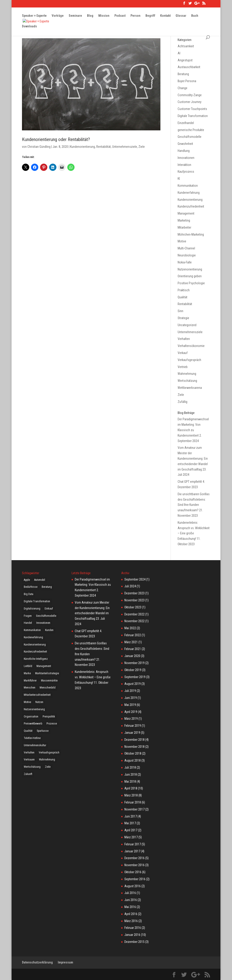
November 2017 (134, 809)
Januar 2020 (132, 656)
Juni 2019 (131, 698)
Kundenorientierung (82, 147)
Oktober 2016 (133, 872)
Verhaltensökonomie (191, 346)
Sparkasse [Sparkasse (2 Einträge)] (43, 731)
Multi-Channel (186, 248)
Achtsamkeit (186, 46)
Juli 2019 (130, 691)
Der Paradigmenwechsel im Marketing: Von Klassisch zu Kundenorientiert (93, 585)
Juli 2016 (130, 893)
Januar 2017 (132, 851)
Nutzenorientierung (190, 269)
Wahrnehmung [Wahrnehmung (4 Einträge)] (47, 760)
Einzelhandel (186, 123)
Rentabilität (104, 147)
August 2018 (133, 760)
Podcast (120, 16)
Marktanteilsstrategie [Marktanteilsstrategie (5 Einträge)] (47, 673)
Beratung (183, 74)
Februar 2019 (133, 726)
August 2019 (133, 684)
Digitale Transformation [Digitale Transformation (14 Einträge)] (37, 601)
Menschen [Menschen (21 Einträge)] (30, 688)
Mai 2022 (130, 628)
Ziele (142, 147)
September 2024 (135, 579)
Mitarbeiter (184, 227)
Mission (104, 16)
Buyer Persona (187, 81)
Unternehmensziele (125, 147)
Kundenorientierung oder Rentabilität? (56, 139)
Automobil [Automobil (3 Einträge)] (40, 580)
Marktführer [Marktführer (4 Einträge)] (30, 681)
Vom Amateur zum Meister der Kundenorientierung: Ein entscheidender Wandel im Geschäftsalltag (193, 458)
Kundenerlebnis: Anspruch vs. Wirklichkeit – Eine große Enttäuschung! (93, 677)
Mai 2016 (130, 907)
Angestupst (185, 60)
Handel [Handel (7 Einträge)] (28, 623)
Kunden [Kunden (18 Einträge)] (49, 630)
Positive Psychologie (191, 283)
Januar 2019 (132, 733)
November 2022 (134, 621)
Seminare (75, 16)
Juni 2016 (131, 900)
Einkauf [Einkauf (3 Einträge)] (49, 609)
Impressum (65, 962)
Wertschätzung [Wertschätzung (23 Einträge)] (32, 767)
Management (186, 213)
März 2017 (131, 837)
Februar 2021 (133, 649)
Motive (182, 241)
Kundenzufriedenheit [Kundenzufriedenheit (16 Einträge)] (35, 652)
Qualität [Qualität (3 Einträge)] (28, 731)
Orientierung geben (190, 276)
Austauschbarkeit (189, 67)
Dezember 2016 (134, 858)
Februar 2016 (133, 928)
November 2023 (134, 600)
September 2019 (135, 677)
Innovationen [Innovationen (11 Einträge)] (43, 623)
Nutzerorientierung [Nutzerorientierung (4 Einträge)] (34, 709)
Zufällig (182, 402)
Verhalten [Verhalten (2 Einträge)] (29, 753)
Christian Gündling (39, 147)
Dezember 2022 (134, 614)
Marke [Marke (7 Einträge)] (27, 673)
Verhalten (184, 339)
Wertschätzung (187, 381)
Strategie (183, 318)
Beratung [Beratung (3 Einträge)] (47, 587)
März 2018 (131, 795)
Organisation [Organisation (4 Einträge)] (31, 717)
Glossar (181, 16)
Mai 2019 (130, 705)
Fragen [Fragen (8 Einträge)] (28, 616)
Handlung (184, 151)
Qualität (182, 297)
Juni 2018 (131, 774)
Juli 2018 (130, 767)
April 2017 (131, 830)
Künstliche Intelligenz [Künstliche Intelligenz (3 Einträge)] (36, 659)
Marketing (184, 220)
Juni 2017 (131, 816)
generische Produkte (191, 130)
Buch (195, 16)
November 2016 (134, 865)
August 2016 (133, 886)
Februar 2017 (133, 844)
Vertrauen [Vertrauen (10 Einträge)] (29, 760)
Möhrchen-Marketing (191, 234)
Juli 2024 (130, 586)
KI (179, 179)
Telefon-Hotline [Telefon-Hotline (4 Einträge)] (32, 738)
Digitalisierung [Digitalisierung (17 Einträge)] (32, 609)
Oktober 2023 (133, 607)
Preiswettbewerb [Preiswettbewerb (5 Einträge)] (33, 724)
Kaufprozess (186, 172)
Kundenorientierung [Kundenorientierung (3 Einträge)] (35, 645)
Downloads (29, 27)
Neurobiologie (187, 255)
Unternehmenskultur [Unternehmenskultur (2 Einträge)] (35, 745)
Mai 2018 (130, 782)
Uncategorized (187, 325)
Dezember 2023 (134, 593)
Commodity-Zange (190, 95)
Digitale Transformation (193, 116)
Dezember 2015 (134, 942)
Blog (90, 16)
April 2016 (131, 914)
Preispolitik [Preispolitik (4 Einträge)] (49, 717)
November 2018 (134, 747)
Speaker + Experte (34, 16)
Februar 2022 (133, 635)
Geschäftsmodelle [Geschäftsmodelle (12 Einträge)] (46, 616)
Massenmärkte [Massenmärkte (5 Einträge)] (49, 681)
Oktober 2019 (133, 670)
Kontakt (165, 16)
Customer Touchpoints (192, 109)
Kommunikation (188, 186)
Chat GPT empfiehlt (190, 482)
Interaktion (184, 165)
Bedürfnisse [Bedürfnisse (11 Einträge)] (31, 587)
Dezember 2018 (134, 740)
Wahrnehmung (187, 374)
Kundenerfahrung (189, 193)
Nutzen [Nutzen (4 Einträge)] (39, 702)
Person (135, 16)
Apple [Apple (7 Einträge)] (27, 580)
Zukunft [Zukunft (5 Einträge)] (28, 774)
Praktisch (184, 290)
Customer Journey (190, 102)
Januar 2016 (132, 935)
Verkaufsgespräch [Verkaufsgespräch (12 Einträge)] (49, 753)
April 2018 (131, 788)
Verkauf (183, 353)
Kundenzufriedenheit (191, 206)
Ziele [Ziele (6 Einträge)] (48, 767)
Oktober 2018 (133, 753)
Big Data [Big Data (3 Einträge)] (29, 594)
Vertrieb (183, 367)
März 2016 (131, 921)
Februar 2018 (133, 802)
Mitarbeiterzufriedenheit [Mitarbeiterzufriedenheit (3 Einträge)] (37, 695)
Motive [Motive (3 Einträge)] (27, 702)
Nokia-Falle (185, 262)
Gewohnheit (185, 144)
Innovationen (186, 158)
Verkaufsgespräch (189, 360)
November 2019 (134, 663)
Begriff (150, 16)
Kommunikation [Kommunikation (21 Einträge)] (32, 630)
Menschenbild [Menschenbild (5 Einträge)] (48, 688)
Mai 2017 (130, 823)
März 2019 (131, 719)
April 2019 (131, 712)
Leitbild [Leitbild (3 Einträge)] (28, 666)
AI (179, 53)
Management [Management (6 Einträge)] (44, 666)
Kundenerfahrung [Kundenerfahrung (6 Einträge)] (33, 637)
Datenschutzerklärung (37, 962)
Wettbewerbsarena (190, 388)
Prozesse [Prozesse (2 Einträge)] (52, 724)
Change (182, 88)
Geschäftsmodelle (190, 137)
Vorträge (58, 16)
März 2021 (131, 642)
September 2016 (135, 879)
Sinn (180, 311)
